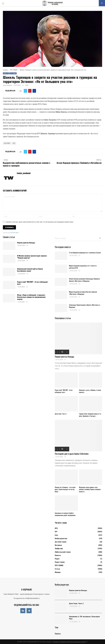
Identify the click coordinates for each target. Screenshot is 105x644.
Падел (57, 559)
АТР (56, 531)
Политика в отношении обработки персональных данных (69, 642)
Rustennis (7, 143)
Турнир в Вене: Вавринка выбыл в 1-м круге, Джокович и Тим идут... (90, 415)
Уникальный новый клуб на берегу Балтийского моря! (30, 270)
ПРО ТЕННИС (13, 73)
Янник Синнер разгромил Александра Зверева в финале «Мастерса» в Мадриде (84, 280)
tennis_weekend (7, 85)
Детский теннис (61, 542)
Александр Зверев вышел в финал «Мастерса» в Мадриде (85, 306)
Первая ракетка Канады (26, 243)
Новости (6, 73)
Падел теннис (60, 562)
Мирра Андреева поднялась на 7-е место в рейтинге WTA (83, 267)
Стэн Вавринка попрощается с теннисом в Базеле (85, 253)
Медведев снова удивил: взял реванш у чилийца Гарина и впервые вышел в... (90, 489)
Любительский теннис (63, 552)
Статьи (57, 569)
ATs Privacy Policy (14, 233)
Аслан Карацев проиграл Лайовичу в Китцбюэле (79, 163)
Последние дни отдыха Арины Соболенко (72, 454)
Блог (56, 535)
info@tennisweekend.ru (32, 598)
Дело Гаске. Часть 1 (61, 414)
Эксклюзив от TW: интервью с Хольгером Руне (84, 618)
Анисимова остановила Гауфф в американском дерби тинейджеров (65, 514)
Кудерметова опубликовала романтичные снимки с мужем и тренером (27, 164)
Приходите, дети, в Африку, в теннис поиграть (90, 391)
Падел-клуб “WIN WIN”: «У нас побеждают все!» (33, 283)
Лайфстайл (59, 548)
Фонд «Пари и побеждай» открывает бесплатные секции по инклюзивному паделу (31, 297)
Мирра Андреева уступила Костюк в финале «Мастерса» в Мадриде (83, 293)
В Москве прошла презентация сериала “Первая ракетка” (32, 257)
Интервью (58, 545)
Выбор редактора (61, 538)
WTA (14, 143)
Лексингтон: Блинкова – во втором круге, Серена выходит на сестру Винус (65, 489)
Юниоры (58, 572)
